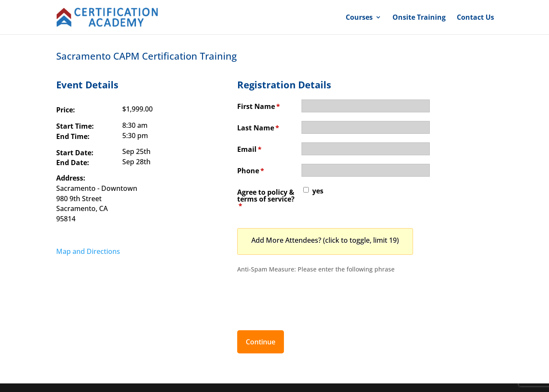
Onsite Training (419, 18)
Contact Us (475, 18)
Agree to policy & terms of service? (266, 199)
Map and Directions (88, 251)
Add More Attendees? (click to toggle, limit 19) (325, 240)
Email (249, 149)
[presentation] (302, 297)
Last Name (258, 128)
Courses (359, 18)
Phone (251, 171)
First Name (259, 106)
